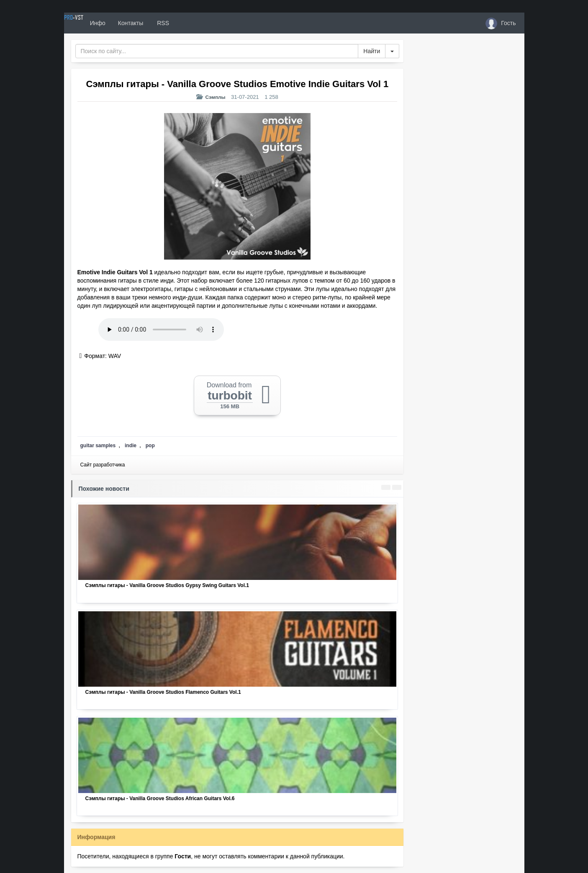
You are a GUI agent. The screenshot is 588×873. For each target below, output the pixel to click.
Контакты (161, 23)
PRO (89, 23)
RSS (193, 23)
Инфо (128, 23)
